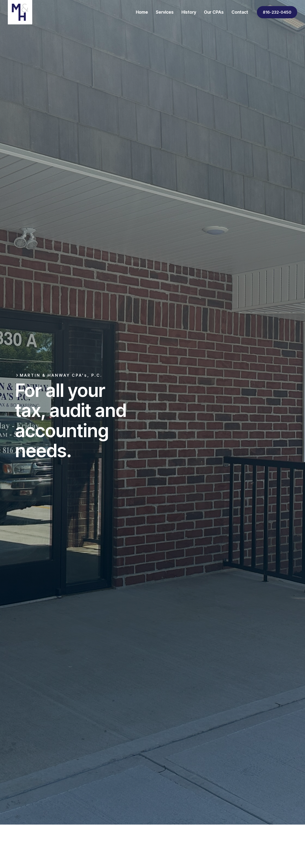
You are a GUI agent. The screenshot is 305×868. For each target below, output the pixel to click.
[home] (20, 12)
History (189, 12)
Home (142, 12)
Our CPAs (214, 12)
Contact (240, 12)
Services (165, 12)
